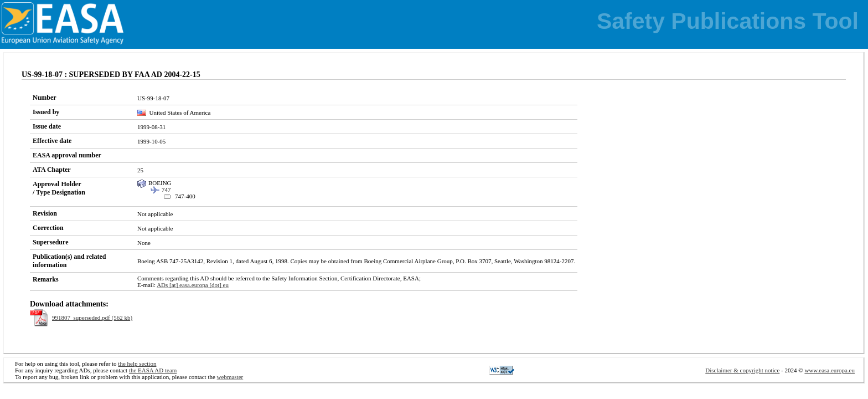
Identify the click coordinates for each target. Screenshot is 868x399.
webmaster (230, 377)
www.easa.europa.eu (830, 370)
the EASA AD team (153, 370)
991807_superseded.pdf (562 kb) (92, 318)
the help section (137, 364)
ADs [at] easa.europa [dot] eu (193, 285)
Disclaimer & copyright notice (742, 370)
